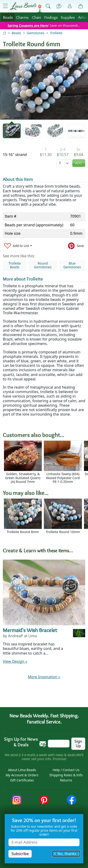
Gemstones (36, 33)
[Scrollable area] (45, 462)
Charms (22, 17)
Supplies (68, 17)
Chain (36, 17)
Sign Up (78, 744)
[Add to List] (18, 246)
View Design (15, 661)
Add (79, 163)
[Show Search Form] (48, 6)
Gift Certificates (22, 780)
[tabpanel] (44, 84)
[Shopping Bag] (81, 6)
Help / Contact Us (66, 770)
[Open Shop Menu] (5, 6)
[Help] (59, 6)
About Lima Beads (22, 770)
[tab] (12, 131)
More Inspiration (44, 677)
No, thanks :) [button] (66, 854)
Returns (66, 780)
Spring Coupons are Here (28, 25)
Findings (51, 17)
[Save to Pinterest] (76, 246)
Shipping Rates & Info (66, 775)
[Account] (70, 6)
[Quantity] (64, 163)
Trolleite (56, 33)
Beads (8, 17)
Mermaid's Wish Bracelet (30, 630)
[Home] (4, 33)
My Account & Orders (22, 775)
